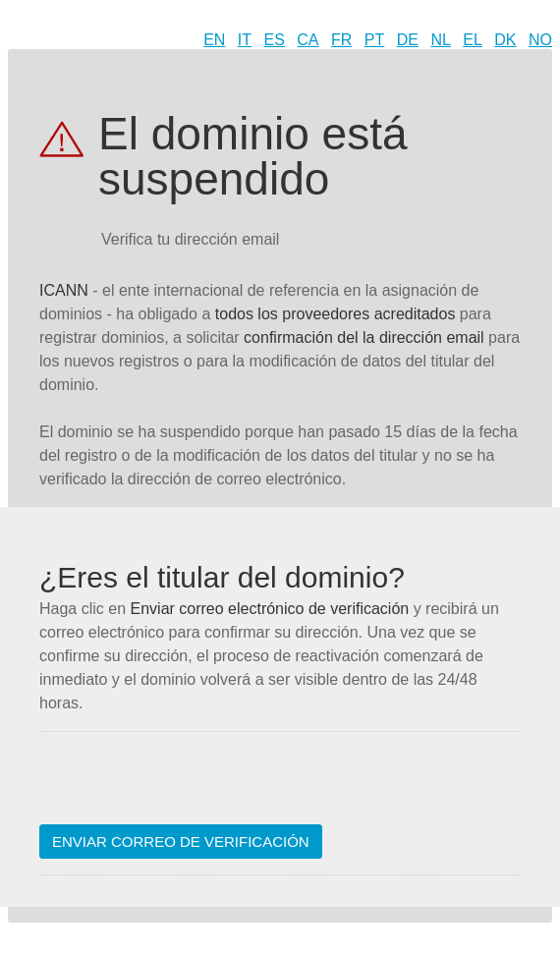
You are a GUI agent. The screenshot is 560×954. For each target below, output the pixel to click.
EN (214, 40)
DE (408, 40)
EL (473, 40)
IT (245, 40)
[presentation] (189, 786)
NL (440, 40)
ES (275, 40)
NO (540, 40)
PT (374, 40)
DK (505, 40)
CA (308, 40)
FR (341, 40)
